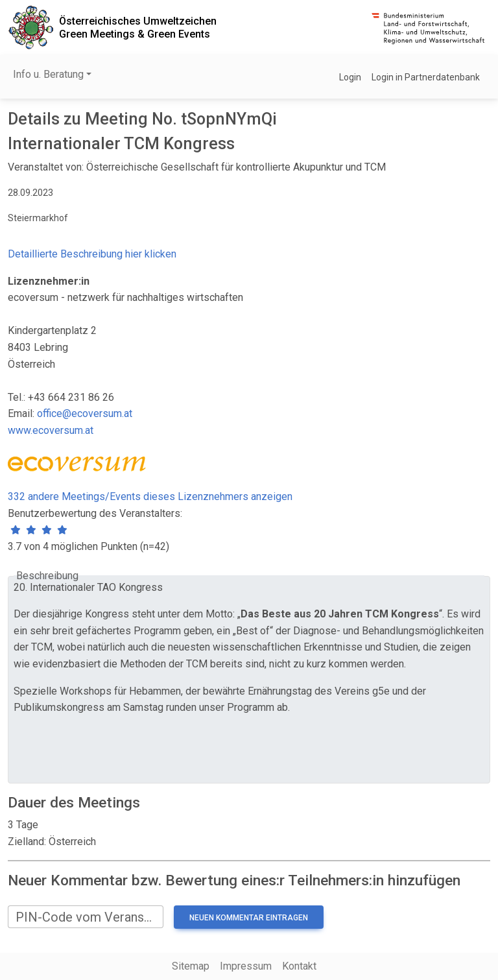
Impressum (246, 966)
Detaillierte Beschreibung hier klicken (92, 254)
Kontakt (299, 966)
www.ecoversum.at (51, 430)
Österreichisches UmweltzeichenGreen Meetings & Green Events (138, 27)
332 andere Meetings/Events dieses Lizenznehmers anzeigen (150, 496)
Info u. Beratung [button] (48, 74)
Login (350, 77)
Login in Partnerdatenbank (426, 77)
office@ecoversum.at (85, 413)
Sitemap (191, 966)
